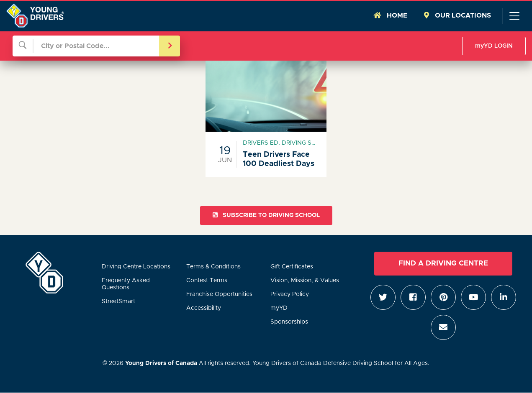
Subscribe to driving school (266, 215)
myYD (279, 308)
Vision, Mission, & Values (305, 281)
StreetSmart (118, 301)
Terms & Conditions (213, 267)
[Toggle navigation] (514, 16)
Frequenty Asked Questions (126, 284)
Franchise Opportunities (219, 294)
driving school (307, 143)
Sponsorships (289, 322)
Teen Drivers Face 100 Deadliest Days (279, 159)
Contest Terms (207, 281)
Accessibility (204, 308)
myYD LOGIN (494, 46)
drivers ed (261, 143)
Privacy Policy (290, 294)
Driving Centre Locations (136, 267)
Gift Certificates (292, 267)
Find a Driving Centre (443, 263)
